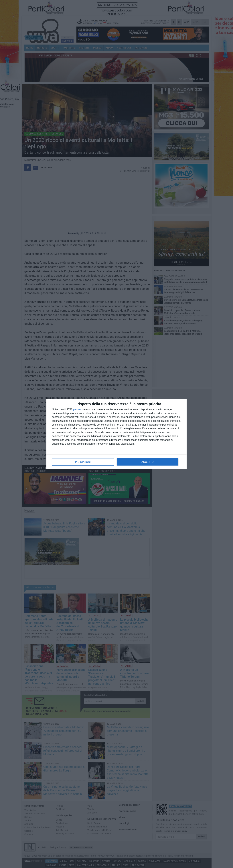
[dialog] (116, 434)
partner (77, 409)
